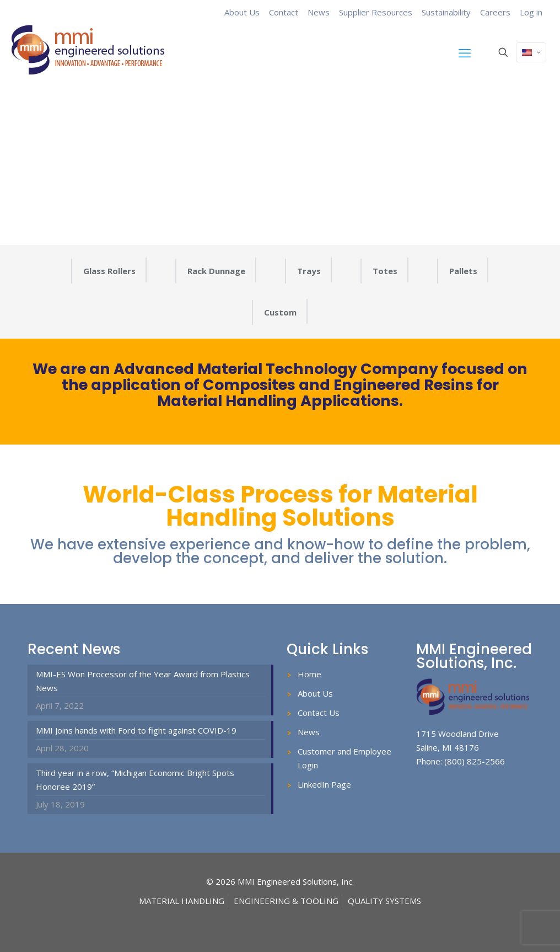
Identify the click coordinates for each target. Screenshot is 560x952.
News (319, 12)
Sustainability (446, 12)
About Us (242, 12)
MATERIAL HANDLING (182, 901)
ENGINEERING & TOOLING (286, 901)
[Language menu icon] (531, 52)
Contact (284, 12)
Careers (495, 12)
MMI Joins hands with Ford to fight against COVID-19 (136, 730)
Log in (531, 12)
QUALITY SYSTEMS (384, 901)
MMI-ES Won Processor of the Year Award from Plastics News (143, 681)
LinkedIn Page (324, 784)
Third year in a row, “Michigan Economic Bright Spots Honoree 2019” (135, 780)
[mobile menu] (465, 52)
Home (309, 674)
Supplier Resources (376, 12)
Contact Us (319, 713)
